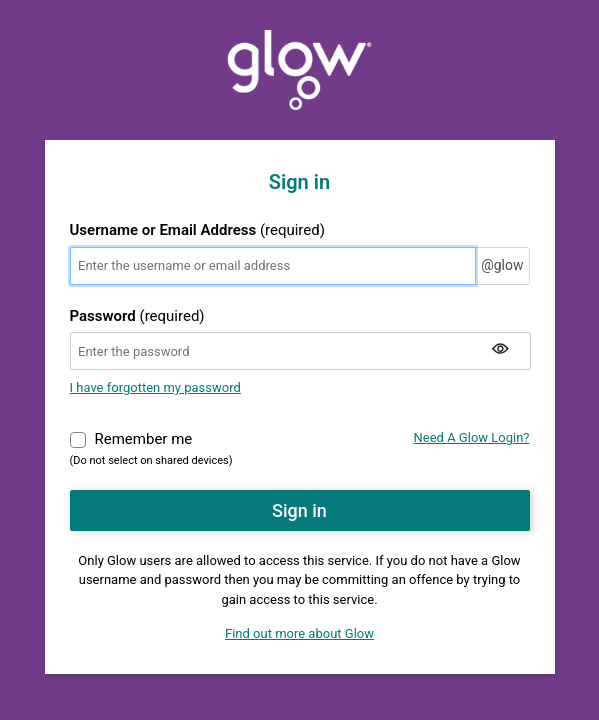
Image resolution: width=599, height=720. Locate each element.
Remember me (144, 438)
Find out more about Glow (299, 633)
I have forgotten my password (155, 387)
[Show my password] (501, 351)
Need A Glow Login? (472, 437)
